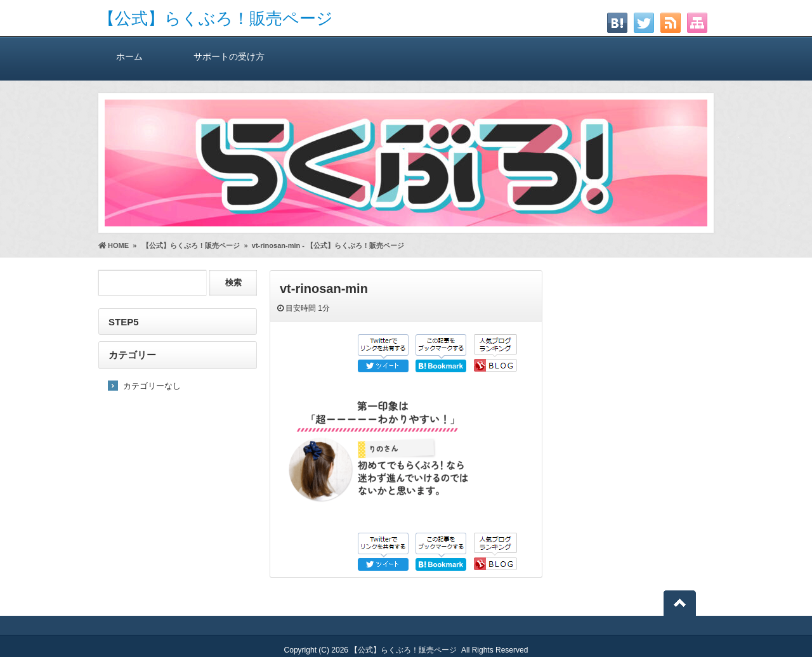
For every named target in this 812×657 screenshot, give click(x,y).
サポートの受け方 (229, 56)
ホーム (129, 56)
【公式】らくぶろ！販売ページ (216, 18)
